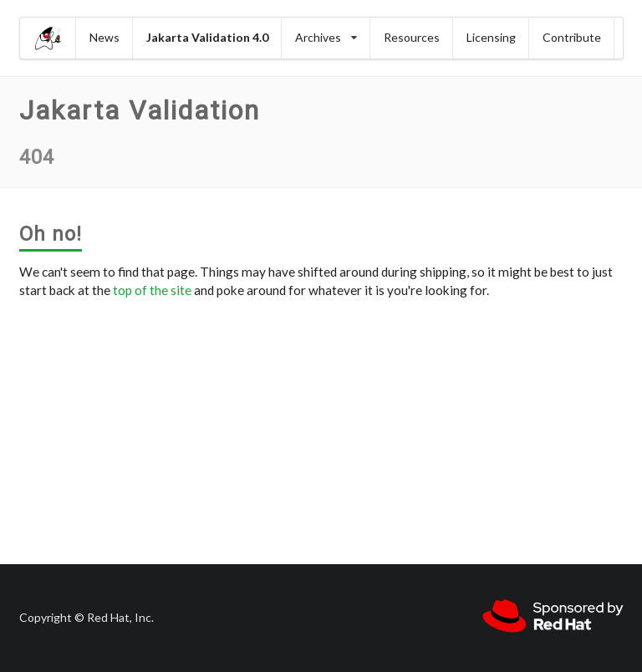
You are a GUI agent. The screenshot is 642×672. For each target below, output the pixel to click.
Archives (326, 37)
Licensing (491, 37)
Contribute (572, 37)
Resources (412, 37)
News (104, 37)
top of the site (152, 290)
